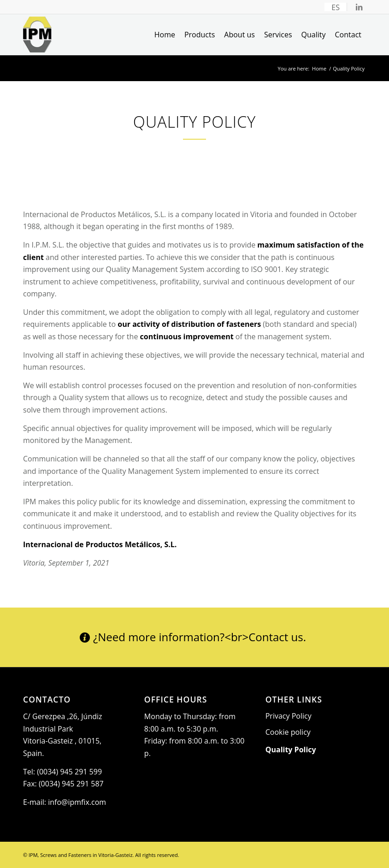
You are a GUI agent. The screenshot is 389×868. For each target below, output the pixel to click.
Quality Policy (291, 750)
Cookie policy (288, 732)
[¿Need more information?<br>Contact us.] (194, 638)
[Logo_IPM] (37, 35)
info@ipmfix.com (77, 802)
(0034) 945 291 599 (69, 772)
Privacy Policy (289, 716)
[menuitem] (336, 7)
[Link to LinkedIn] (359, 7)
